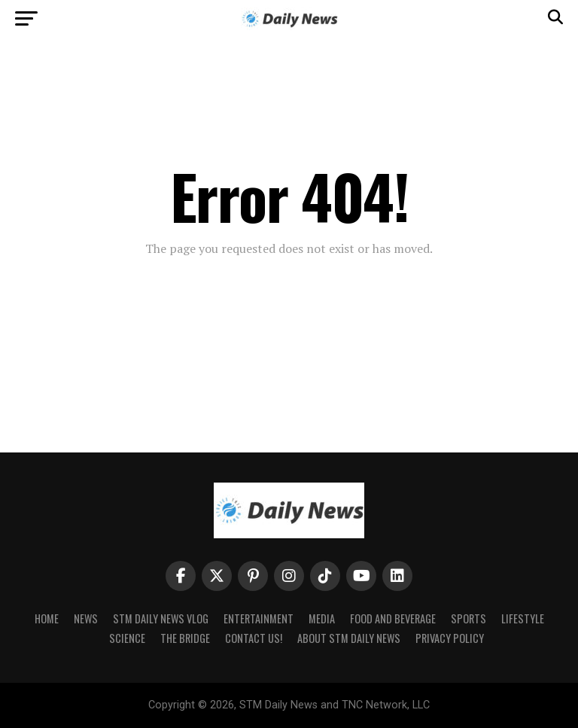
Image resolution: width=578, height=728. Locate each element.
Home (47, 618)
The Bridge (185, 638)
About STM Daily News (349, 638)
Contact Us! (254, 638)
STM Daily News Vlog (161, 618)
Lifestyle (523, 618)
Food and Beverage (393, 618)
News (86, 618)
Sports (468, 618)
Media (322, 618)
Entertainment (259, 618)
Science (127, 638)
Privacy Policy (450, 638)
